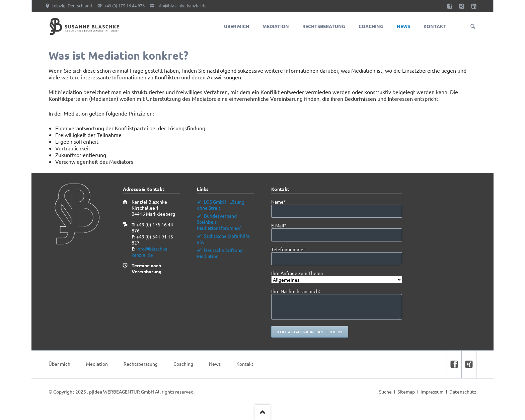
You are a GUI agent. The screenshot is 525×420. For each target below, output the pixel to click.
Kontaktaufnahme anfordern (310, 332)
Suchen (473, 27)
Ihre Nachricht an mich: (295, 291)
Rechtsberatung (141, 364)
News (215, 364)
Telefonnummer (288, 249)
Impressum (432, 392)
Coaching (183, 364)
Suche (385, 392)
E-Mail (282, 225)
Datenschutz (463, 392)
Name (282, 202)
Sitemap (406, 392)
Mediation (97, 364)
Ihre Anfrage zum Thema (297, 273)
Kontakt (245, 364)
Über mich (59, 364)
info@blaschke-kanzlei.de (150, 252)
